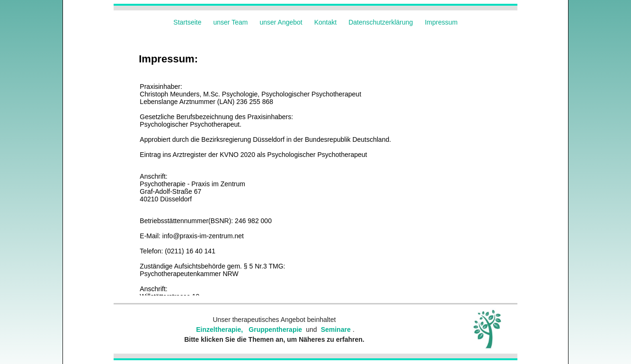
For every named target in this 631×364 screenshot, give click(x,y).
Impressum (441, 22)
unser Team (231, 22)
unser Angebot (281, 22)
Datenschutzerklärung (381, 22)
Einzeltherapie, (219, 329)
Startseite (187, 22)
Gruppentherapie (275, 329)
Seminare (336, 329)
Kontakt (325, 22)
